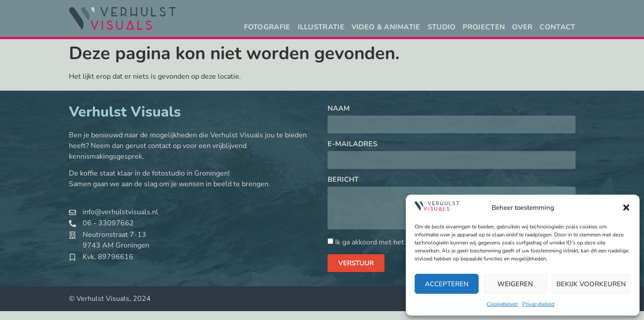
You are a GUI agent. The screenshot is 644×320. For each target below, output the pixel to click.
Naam (339, 109)
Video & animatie (386, 27)
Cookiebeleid (502, 304)
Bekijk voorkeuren (591, 284)
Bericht (343, 180)
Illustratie (321, 27)
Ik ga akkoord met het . (392, 242)
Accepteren (447, 284)
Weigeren (515, 284)
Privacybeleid (538, 304)
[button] (626, 208)
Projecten (484, 27)
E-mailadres (352, 145)
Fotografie (267, 27)
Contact (557, 27)
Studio (442, 27)
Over (522, 27)
